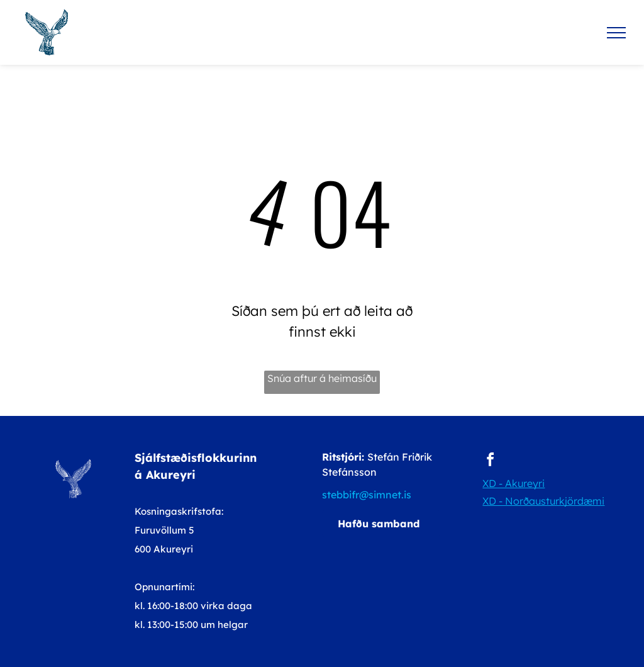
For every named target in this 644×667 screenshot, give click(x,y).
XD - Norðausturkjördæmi (543, 501)
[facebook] (490, 462)
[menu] (616, 33)
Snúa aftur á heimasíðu (322, 378)
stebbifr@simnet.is (367, 495)
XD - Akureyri (514, 483)
